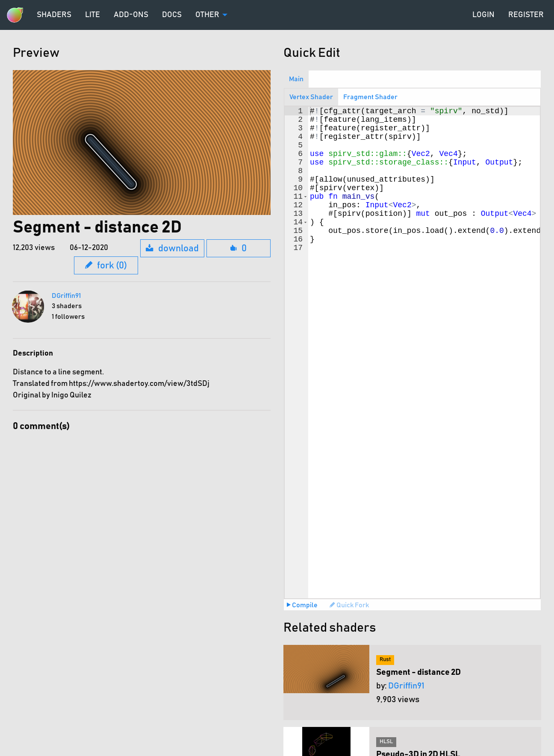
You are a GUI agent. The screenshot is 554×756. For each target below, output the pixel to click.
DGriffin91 (66, 296)
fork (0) (106, 266)
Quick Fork (349, 605)
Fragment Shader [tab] (370, 97)
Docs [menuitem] (172, 15)
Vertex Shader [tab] (311, 97)
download (172, 249)
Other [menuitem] (207, 15)
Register (526, 15)
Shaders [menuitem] (54, 15)
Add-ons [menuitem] (131, 15)
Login (483, 15)
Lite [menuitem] (93, 15)
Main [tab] (296, 79)
